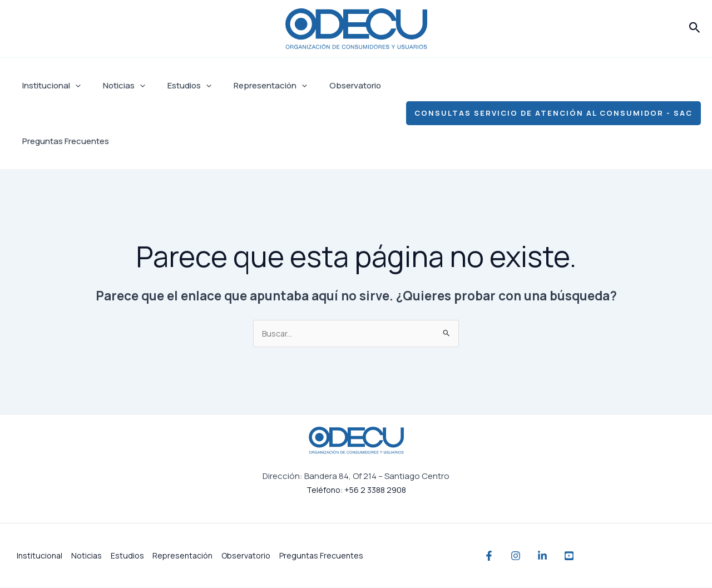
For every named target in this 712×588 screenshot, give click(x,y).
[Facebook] (489, 556)
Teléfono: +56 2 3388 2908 (356, 490)
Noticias (116, 86)
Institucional (49, 86)
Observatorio (330, 85)
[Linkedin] (565, 556)
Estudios (175, 86)
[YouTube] (602, 556)
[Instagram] (527, 556)
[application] (73, 86)
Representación (251, 86)
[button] (695, 28)
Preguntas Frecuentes (63, 141)
